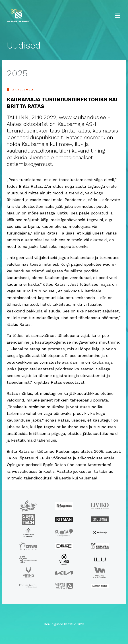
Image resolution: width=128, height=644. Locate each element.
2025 (17, 74)
